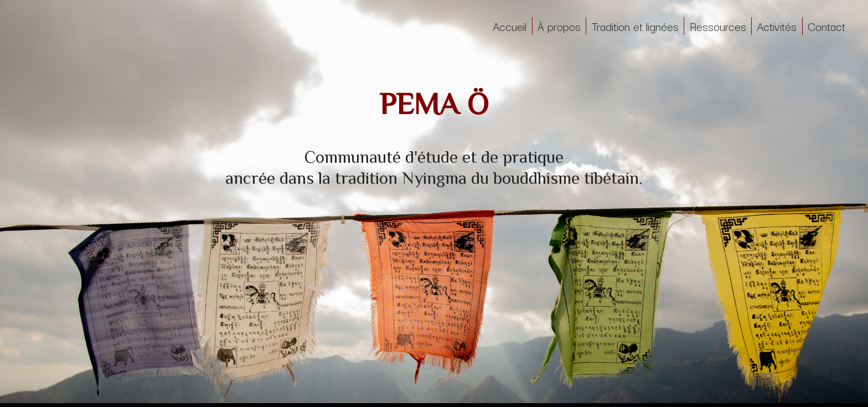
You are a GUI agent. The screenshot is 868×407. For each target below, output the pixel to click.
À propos (559, 26)
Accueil (510, 26)
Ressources (718, 26)
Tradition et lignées (635, 26)
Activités (777, 26)
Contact (826, 26)
